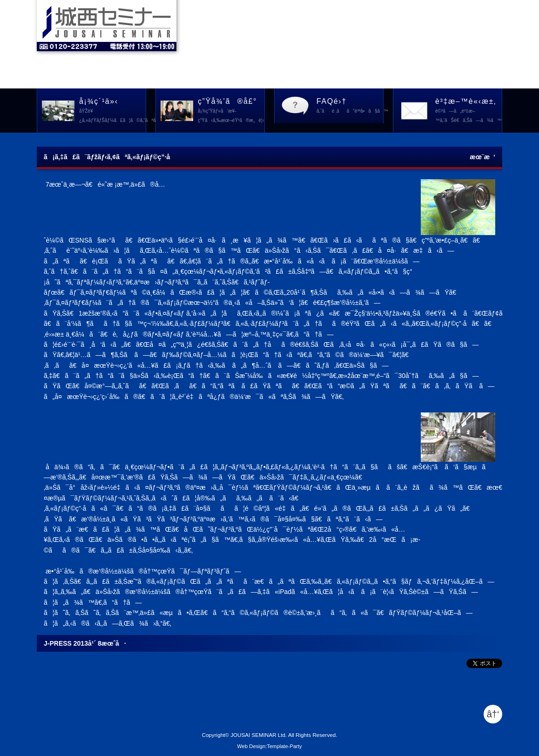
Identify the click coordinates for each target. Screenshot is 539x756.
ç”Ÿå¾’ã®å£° (231, 111)
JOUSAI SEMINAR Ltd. (259, 735)
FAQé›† (350, 107)
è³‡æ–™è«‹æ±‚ (468, 111)
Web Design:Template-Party (269, 746)
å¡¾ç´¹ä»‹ (113, 111)
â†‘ (493, 714)
